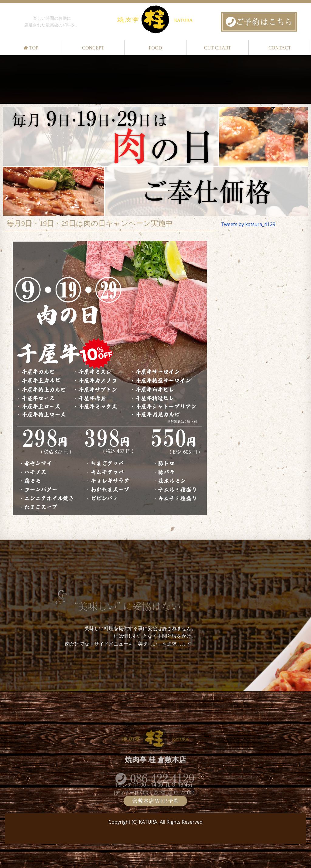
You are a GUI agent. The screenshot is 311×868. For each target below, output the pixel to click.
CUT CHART (218, 48)
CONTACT (280, 48)
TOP (31, 48)
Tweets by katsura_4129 (248, 224)
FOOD (155, 48)
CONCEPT (93, 48)
